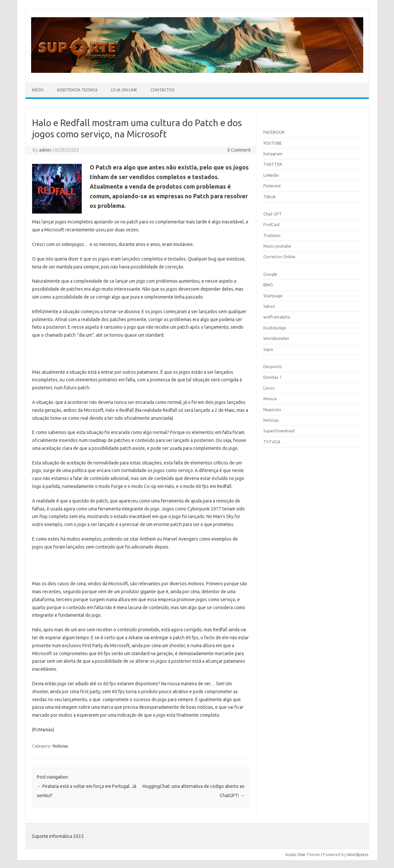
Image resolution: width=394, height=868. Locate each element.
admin (45, 150)
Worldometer (276, 338)
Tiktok (269, 197)
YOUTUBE (273, 143)
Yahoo (269, 306)
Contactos (162, 90)
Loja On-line (124, 90)
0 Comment (239, 150)
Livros (269, 388)
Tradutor (272, 235)
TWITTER (273, 164)
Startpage (273, 296)
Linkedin (271, 175)
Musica (270, 399)
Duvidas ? (272, 377)
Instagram (273, 154)
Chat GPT (273, 214)
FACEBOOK (274, 132)
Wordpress (358, 854)
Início (38, 90)
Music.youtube (277, 246)
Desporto (273, 366)
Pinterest (272, 186)
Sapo (268, 349)
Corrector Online (279, 257)
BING (268, 285)
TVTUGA (272, 442)
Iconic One (295, 854)
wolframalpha (277, 317)
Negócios (272, 410)
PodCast (272, 224)
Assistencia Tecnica (77, 90)
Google (270, 274)
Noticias (60, 746)
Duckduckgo (275, 328)
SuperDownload (279, 431)
